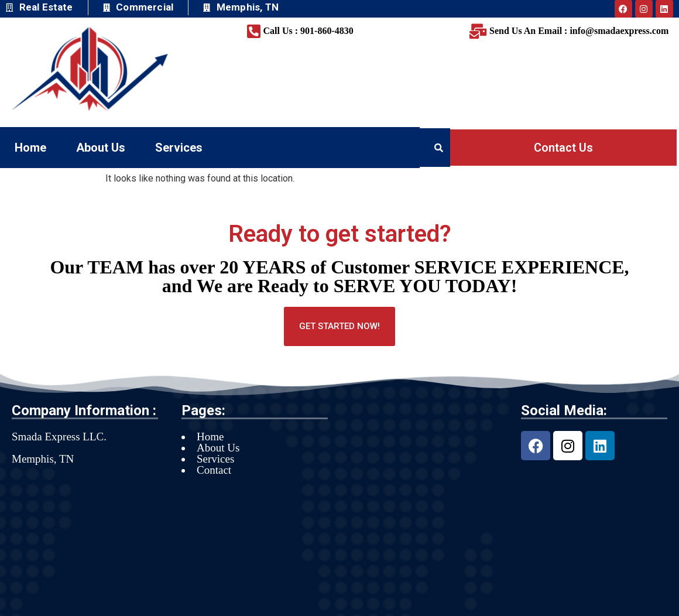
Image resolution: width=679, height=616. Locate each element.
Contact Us (563, 148)
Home (30, 148)
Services (179, 148)
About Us (101, 148)
